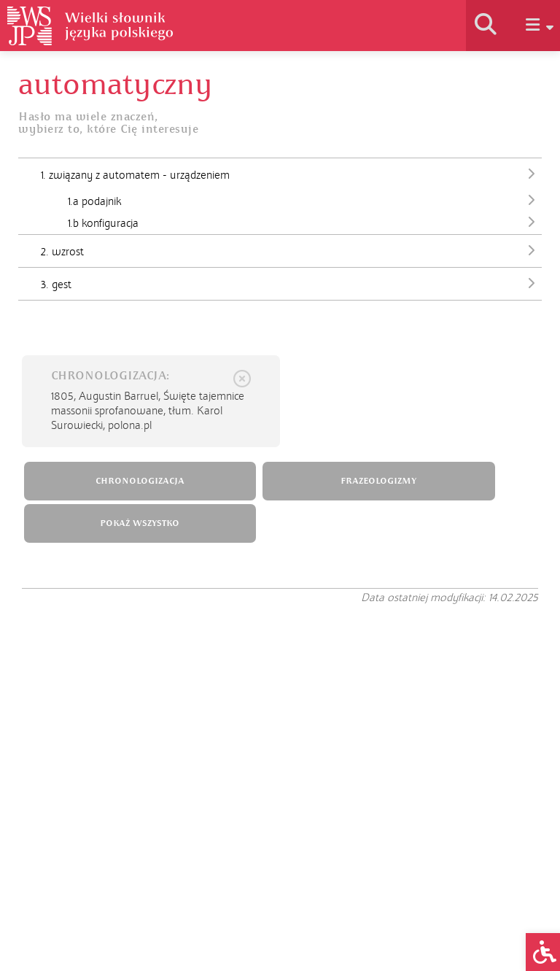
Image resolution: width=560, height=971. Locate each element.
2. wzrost (291, 250)
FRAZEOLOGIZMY (378, 481)
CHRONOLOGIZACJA (140, 481)
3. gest (291, 283)
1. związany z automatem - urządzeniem (291, 174)
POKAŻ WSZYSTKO (140, 523)
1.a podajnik (305, 201)
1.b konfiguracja (305, 223)
